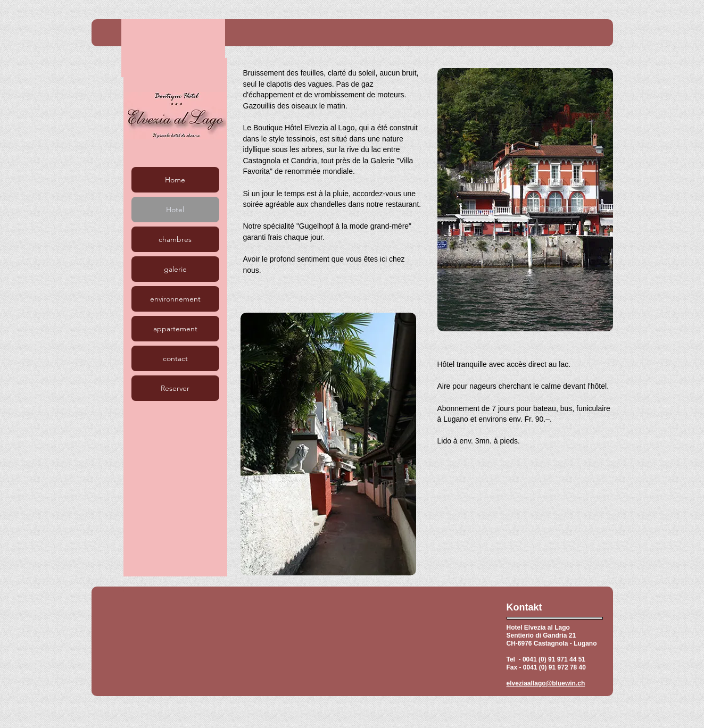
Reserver (175, 388)
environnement (175, 299)
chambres (175, 239)
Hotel (175, 210)
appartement (175, 329)
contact (175, 358)
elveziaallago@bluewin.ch (546, 683)
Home (175, 180)
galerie (175, 269)
